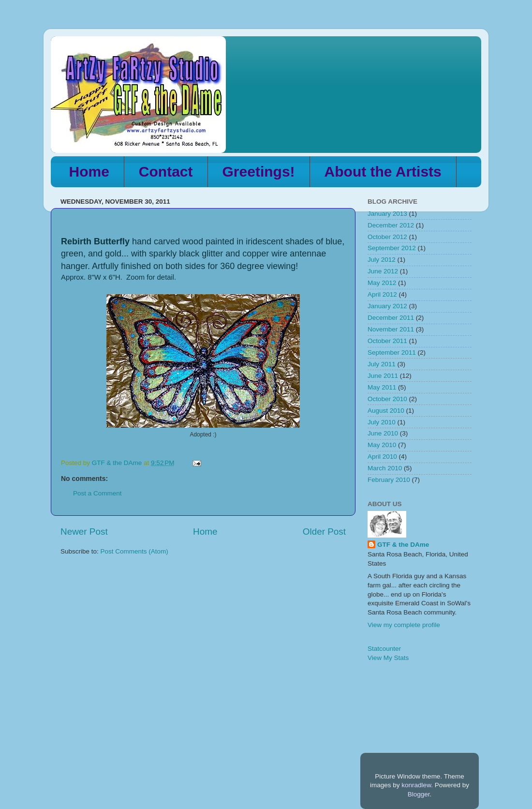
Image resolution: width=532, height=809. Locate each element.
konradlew (416, 785)
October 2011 (387, 341)
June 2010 (383, 433)
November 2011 (391, 329)
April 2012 (382, 294)
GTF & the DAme (403, 545)
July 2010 (382, 422)
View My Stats (388, 658)
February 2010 (389, 480)
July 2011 (382, 364)
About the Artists (383, 172)
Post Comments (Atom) (134, 551)
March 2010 (385, 468)
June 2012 (383, 271)
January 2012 (387, 306)
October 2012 (387, 237)
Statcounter (384, 649)
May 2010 (382, 445)
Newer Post (84, 532)
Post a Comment (97, 493)
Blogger (419, 794)
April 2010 (382, 457)
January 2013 (387, 214)
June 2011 (383, 376)
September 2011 (392, 352)
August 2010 (386, 411)
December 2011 (391, 318)
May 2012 (382, 283)
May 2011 (382, 387)
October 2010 (387, 399)
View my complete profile (404, 625)
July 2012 (382, 260)
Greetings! (259, 172)
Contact (166, 172)
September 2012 (392, 248)
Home (89, 172)
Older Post (324, 532)
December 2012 (391, 225)
